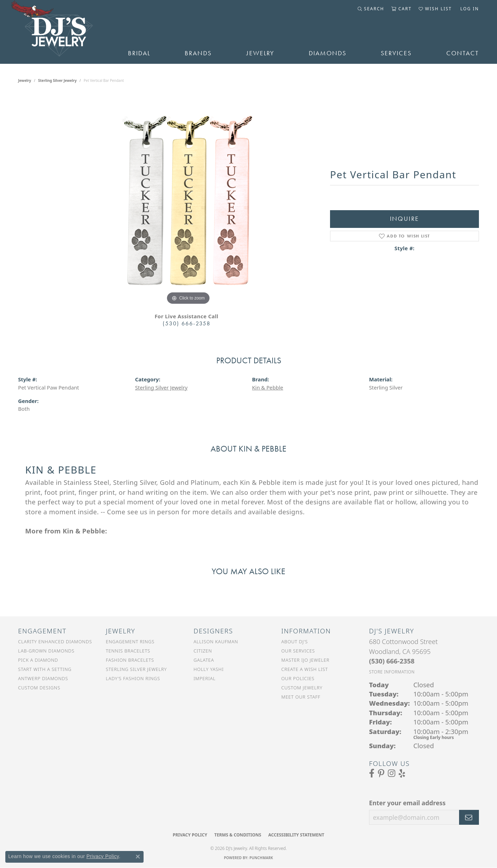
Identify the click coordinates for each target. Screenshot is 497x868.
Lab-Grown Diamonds (46, 651)
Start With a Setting (45, 669)
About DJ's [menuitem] (295, 642)
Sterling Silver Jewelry (58, 80)
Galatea (204, 660)
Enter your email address (407, 803)
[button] (371, 9)
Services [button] (396, 53)
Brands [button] (198, 53)
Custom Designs (39, 688)
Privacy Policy (190, 835)
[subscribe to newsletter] (469, 817)
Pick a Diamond (38, 660)
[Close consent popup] (138, 857)
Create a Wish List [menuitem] (305, 669)
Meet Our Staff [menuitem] (301, 697)
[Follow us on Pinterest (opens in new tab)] (381, 773)
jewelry (25, 80)
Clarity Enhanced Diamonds (55, 642)
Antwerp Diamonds (43, 678)
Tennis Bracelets (128, 651)
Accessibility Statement (296, 835)
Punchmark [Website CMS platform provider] (261, 858)
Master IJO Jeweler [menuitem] (306, 660)
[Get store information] (392, 672)
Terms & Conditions (238, 835)
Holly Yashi (209, 669)
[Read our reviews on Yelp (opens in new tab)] (402, 773)
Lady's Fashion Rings (133, 678)
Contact (463, 53)
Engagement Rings (130, 642)
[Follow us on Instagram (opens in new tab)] (392, 773)
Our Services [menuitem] (298, 651)
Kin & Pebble (268, 387)
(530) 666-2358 (187, 323)
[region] (188, 200)
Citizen (203, 651)
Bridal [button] (139, 53)
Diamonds (328, 53)
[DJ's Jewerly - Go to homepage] (62, 32)
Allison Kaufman (216, 642)
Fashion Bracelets (130, 660)
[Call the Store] (392, 661)
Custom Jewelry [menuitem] (302, 688)
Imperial (205, 678)
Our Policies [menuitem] (298, 678)
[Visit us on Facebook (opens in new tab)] (372, 773)
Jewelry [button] (260, 53)
